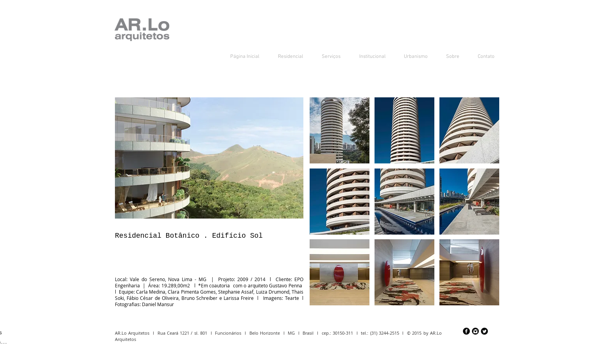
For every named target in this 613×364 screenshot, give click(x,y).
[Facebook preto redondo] (466, 331)
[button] (340, 130)
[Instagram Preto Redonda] (475, 331)
